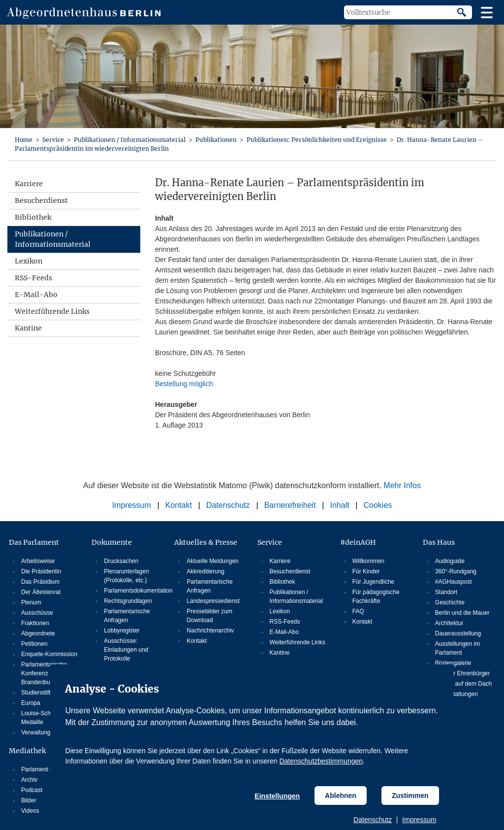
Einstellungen (277, 796)
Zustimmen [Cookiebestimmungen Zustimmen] (410, 796)
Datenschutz (373, 820)
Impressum (419, 820)
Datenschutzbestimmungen (321, 761)
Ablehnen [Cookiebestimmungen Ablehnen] (341, 796)
